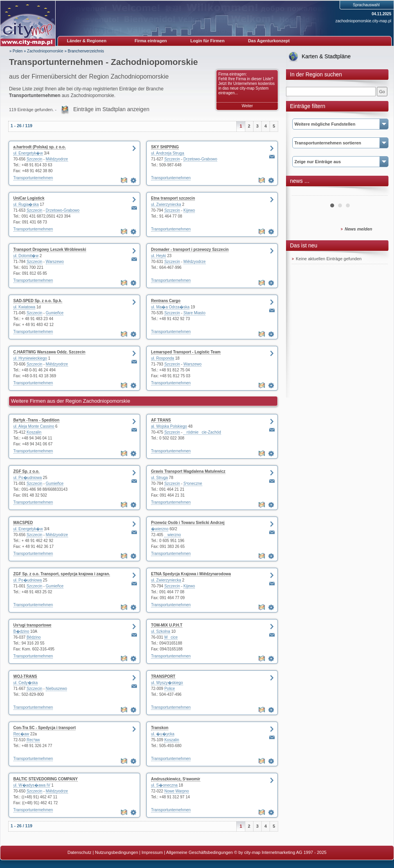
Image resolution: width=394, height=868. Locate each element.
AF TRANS (161, 420)
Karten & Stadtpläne (326, 56)
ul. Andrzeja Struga (168, 153)
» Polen (16, 51)
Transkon (160, 728)
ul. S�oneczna (164, 785)
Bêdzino (34, 637)
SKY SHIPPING (165, 147)
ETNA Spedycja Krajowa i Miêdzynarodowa (191, 574)
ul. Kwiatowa (24, 307)
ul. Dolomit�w (26, 256)
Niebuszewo (56, 689)
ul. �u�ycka (163, 734)
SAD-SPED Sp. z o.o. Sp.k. (38, 301)
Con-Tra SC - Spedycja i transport (44, 728)
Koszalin (34, 432)
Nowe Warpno (177, 791)
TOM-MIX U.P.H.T (167, 625)
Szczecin (34, 159)
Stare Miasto (194, 313)
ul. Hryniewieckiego (30, 358)
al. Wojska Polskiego (169, 426)
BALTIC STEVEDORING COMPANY (46, 779)
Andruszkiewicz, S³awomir (176, 779)
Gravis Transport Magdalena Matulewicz (188, 471)
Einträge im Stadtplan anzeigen (111, 109)
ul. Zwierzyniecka (166, 204)
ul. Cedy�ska (25, 683)
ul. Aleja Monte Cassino (34, 426)
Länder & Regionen (87, 41)
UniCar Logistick (29, 198)
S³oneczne (193, 484)
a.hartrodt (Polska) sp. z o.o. (40, 147)
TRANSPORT (163, 676)
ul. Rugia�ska (26, 204)
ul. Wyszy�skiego (167, 683)
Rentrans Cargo (166, 301)
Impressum (152, 852)
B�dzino (21, 631)
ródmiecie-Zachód (202, 432)
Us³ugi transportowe (32, 625)
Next (378, 193)
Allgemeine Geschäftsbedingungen (200, 852)
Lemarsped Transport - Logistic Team (186, 352)
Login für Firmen (208, 41)
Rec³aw (33, 740)
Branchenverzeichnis (86, 51)
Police (170, 689)
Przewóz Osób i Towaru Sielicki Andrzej (188, 523)
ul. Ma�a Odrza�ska (170, 307)
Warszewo (55, 262)
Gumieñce (55, 313)
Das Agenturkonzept (269, 41)
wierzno (173, 535)
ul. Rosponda (163, 358)
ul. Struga (159, 478)
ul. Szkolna (161, 631)
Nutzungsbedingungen (117, 852)
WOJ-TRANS (25, 676)
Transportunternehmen (33, 178)
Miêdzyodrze (57, 159)
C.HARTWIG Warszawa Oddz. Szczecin (49, 352)
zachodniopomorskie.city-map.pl (363, 21)
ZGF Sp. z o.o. (26, 471)
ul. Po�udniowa (28, 478)
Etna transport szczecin (173, 198)
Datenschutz (80, 852)
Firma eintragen (151, 41)
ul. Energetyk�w (28, 153)
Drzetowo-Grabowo (200, 159)
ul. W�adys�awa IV (32, 785)
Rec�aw (21, 734)
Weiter (247, 106)
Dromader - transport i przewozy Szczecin (190, 249)
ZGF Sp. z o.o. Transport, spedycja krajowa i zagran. (62, 574)
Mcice (171, 637)
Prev (302, 193)
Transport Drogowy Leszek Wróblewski (50, 249)
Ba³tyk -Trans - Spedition (36, 420)
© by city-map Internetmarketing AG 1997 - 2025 (280, 852)
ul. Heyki (158, 256)
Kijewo (189, 210)
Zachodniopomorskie (45, 51)
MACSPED (23, 523)
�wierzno (160, 529)
